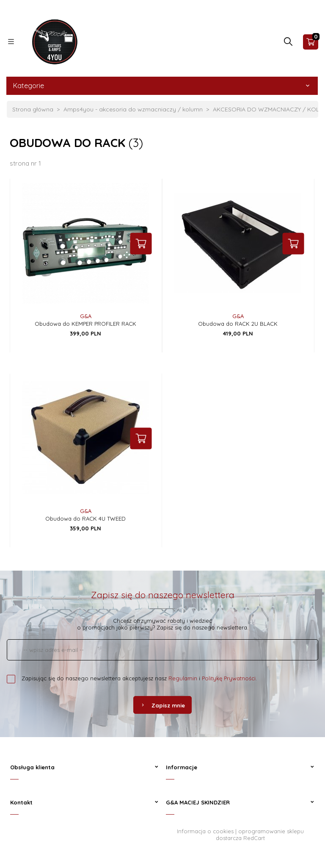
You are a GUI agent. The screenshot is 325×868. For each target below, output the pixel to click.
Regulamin (183, 678)
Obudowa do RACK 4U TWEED (85, 519)
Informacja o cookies (205, 831)
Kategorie (162, 86)
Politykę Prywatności (229, 678)
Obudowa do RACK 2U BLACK (238, 324)
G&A (86, 316)
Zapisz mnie (162, 705)
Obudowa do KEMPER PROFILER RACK (85, 324)
